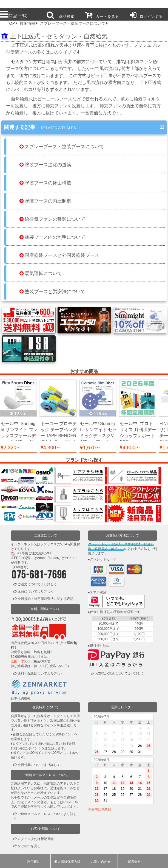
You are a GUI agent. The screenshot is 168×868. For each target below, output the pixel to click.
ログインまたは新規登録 (36, 839)
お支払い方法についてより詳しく (119, 673)
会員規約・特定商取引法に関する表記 (45, 599)
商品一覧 (13, 16)
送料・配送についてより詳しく (41, 673)
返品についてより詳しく (36, 591)
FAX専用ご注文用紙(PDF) (34, 553)
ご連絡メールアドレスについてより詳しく (45, 816)
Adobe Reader (48, 558)
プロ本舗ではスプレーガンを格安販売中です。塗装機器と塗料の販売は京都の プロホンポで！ (13, 4)
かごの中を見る (29, 846)
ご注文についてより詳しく (37, 584)
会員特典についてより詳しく (39, 765)
